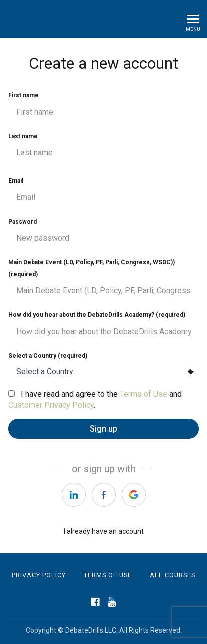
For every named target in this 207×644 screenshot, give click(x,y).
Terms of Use (144, 394)
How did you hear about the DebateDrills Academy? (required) (103, 327)
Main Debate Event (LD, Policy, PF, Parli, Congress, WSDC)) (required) (103, 280)
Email (103, 192)
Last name (103, 148)
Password (103, 233)
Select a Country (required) (103, 366)
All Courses (173, 575)
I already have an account (104, 531)
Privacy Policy (39, 575)
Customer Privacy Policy (51, 405)
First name (103, 107)
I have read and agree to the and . (95, 400)
